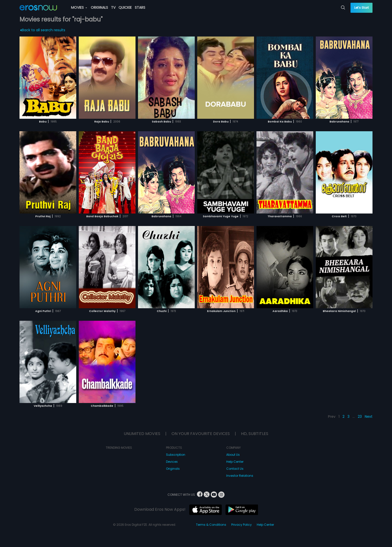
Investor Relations (240, 476)
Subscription (176, 455)
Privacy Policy (241, 525)
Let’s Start (361, 8)
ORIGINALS (99, 7)
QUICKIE (125, 7)
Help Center (235, 462)
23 (360, 416)
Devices (172, 462)
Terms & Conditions (211, 525)
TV (113, 7)
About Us (233, 455)
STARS (140, 7)
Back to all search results (43, 30)
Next (369, 416)
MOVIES (79, 7)
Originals (173, 469)
